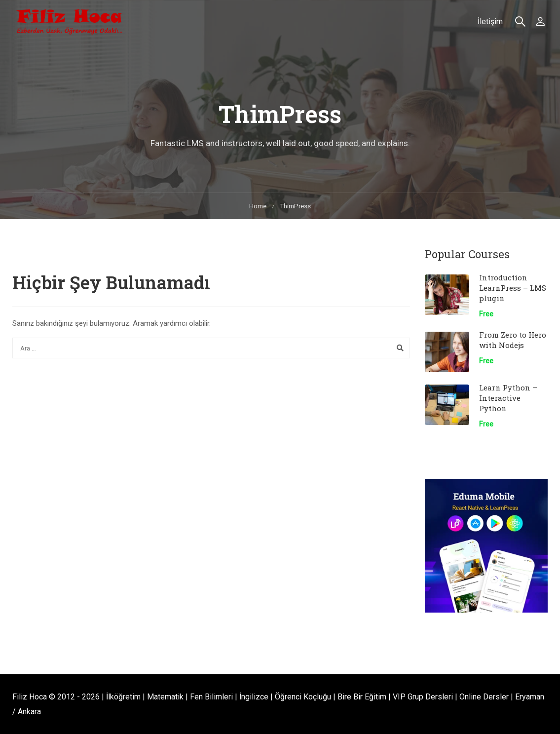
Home (258, 206)
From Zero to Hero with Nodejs (513, 340)
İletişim (490, 21)
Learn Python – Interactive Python (508, 398)
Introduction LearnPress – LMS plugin (513, 288)
